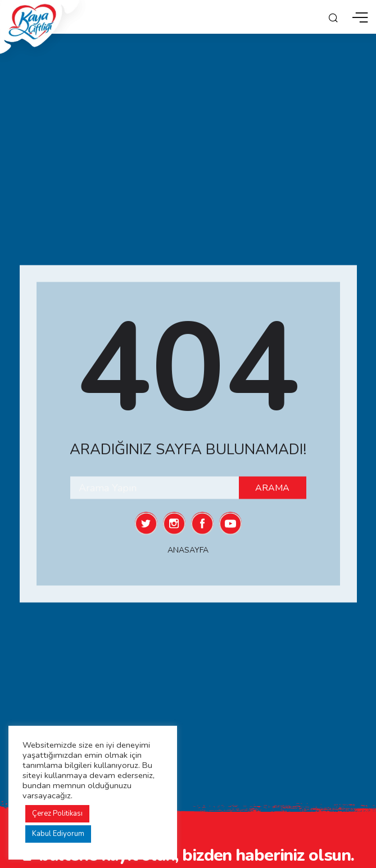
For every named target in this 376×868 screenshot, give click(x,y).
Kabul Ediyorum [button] (58, 834)
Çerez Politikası (57, 813)
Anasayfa (188, 550)
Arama (272, 488)
